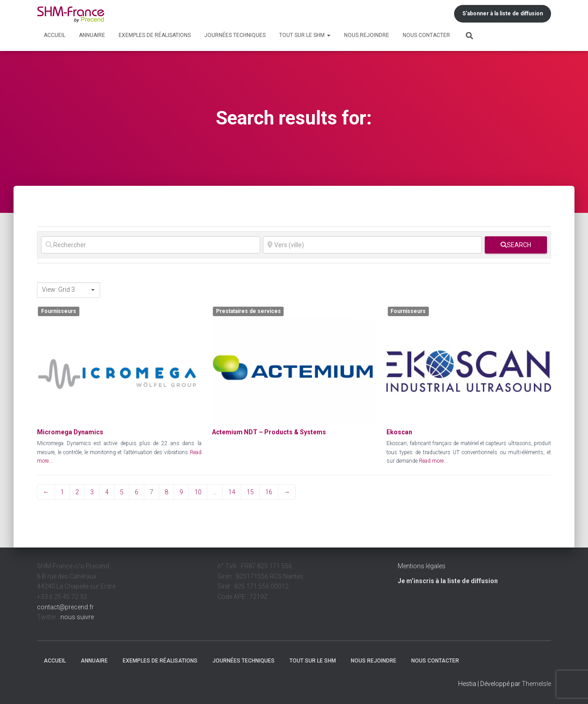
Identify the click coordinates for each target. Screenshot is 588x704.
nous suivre (77, 617)
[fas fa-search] (516, 245)
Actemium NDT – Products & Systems (269, 432)
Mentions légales (422, 566)
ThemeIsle (536, 684)
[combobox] (69, 290)
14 (232, 492)
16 (269, 492)
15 (250, 492)
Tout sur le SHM (305, 35)
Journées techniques (235, 35)
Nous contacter (426, 35)
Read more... (433, 461)
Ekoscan (399, 432)
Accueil (55, 35)
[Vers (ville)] (372, 245)
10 (198, 492)
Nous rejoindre (367, 35)
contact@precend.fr (65, 607)
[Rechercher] (151, 245)
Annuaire (92, 35)
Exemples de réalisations (155, 35)
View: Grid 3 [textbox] (58, 290)
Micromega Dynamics (70, 432)
